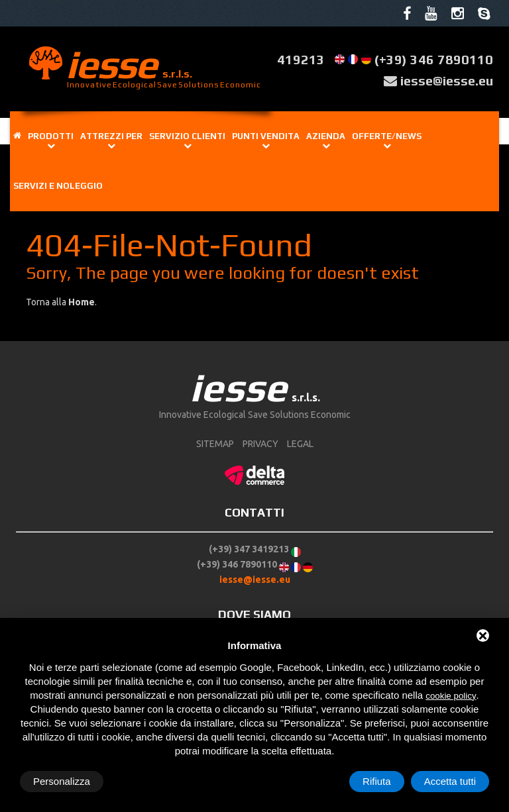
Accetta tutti (450, 781)
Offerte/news (387, 135)
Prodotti (51, 135)
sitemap (215, 444)
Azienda (326, 135)
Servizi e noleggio (58, 186)
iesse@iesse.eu (446, 80)
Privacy (260, 444)
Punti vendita (266, 135)
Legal (300, 444)
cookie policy (451, 696)
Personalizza (62, 781)
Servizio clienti (187, 135)
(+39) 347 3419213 (249, 548)
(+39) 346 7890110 (434, 59)
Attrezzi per (111, 135)
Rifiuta (377, 781)
